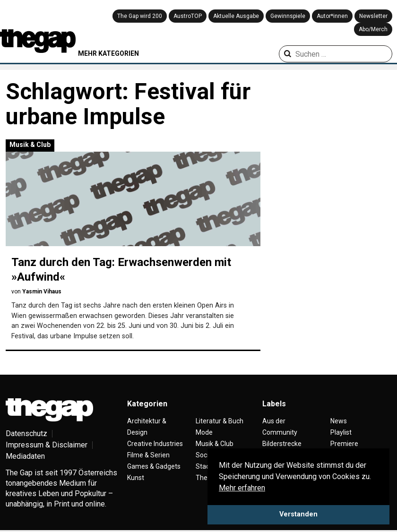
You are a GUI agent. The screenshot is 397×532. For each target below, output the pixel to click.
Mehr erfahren (242, 488)
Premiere (344, 444)
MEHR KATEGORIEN (108, 53)
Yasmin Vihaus (42, 292)
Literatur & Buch (220, 421)
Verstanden (298, 514)
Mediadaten (25, 456)
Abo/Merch (373, 29)
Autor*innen (332, 16)
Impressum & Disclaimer (47, 445)
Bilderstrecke (282, 444)
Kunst (136, 478)
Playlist (341, 432)
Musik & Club (30, 145)
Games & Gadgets (154, 466)
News (339, 421)
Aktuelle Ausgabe (236, 16)
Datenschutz (26, 433)
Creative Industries (155, 444)
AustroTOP (188, 16)
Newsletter (373, 16)
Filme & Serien (148, 455)
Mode (204, 432)
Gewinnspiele (288, 16)
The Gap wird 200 (140, 16)
